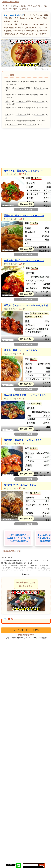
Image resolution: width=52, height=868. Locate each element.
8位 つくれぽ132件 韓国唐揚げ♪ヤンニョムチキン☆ (24, 124)
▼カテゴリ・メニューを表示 (26, 630)
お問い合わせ (11, 638)
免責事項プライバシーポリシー (29, 638)
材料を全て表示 (26, 204)
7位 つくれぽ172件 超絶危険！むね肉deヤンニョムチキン (26, 121)
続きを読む (26, 574)
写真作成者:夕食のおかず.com (43, 69)
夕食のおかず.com (11, 2)
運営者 (44, 638)
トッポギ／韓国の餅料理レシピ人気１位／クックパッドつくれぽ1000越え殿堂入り (18, 538)
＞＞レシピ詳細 (26, 210)
